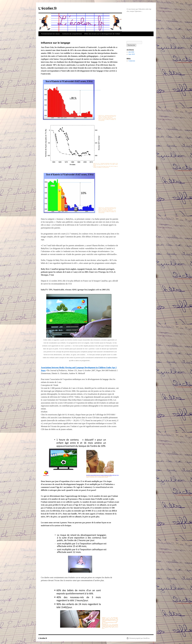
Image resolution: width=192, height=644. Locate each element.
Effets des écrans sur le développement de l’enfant (102, 34)
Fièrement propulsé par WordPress (139, 638)
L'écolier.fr (48, 8)
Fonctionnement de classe (50, 34)
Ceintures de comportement (72, 34)
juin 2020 (131, 52)
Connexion (132, 61)
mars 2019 (132, 54)
